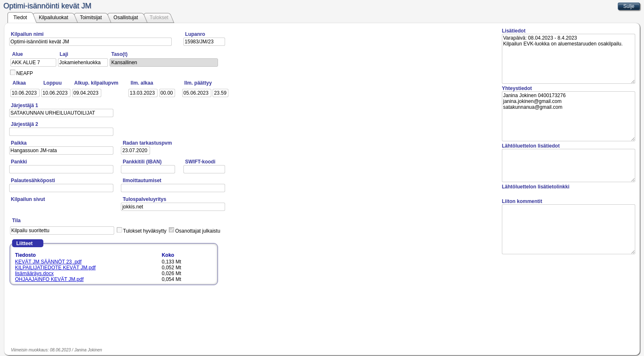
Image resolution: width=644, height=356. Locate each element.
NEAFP (25, 73)
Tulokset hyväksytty (145, 231)
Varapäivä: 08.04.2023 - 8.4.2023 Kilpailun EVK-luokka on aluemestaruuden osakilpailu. (569, 59)
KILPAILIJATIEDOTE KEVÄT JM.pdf (55, 268)
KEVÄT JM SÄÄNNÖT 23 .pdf (48, 262)
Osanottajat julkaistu (198, 231)
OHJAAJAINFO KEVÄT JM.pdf (49, 279)
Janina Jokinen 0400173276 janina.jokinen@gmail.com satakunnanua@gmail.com (569, 116)
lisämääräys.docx (34, 273)
